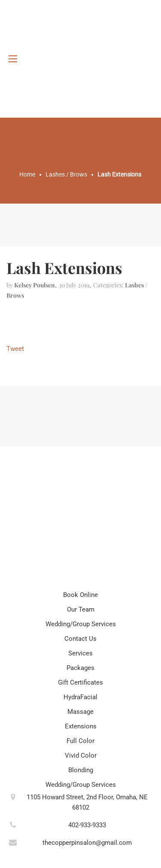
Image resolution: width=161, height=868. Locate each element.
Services (80, 653)
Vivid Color (81, 755)
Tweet (15, 349)
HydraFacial (80, 697)
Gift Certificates (80, 682)
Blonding (81, 770)
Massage (80, 712)
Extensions (81, 726)
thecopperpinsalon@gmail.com (87, 843)
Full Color (80, 741)
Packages (80, 668)
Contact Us (80, 639)
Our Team (81, 609)
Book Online (80, 595)
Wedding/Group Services (81, 624)
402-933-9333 (87, 825)
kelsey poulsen (35, 285)
